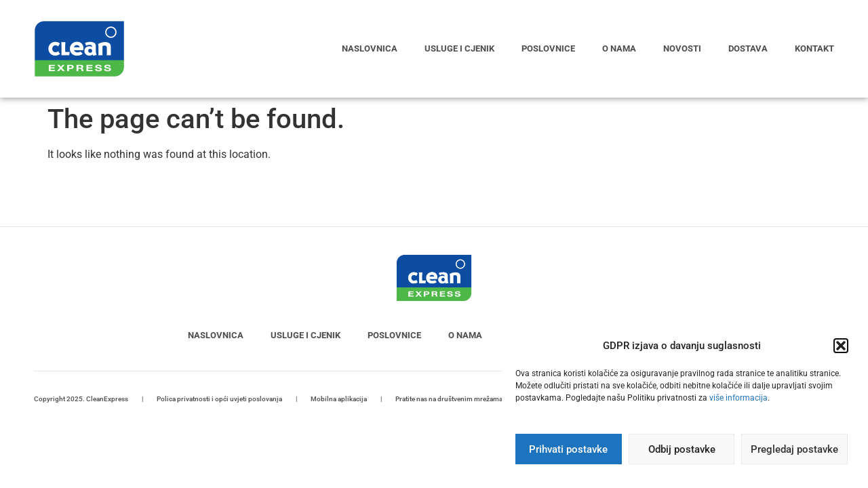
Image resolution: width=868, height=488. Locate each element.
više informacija (738, 398)
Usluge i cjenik (459, 48)
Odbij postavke (682, 449)
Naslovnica (370, 48)
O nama (619, 48)
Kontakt (814, 48)
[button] (841, 346)
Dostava (748, 48)
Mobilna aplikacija (339, 399)
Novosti (682, 48)
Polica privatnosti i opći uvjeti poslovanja (219, 399)
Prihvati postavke (568, 449)
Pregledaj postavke (794, 449)
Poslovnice (548, 48)
